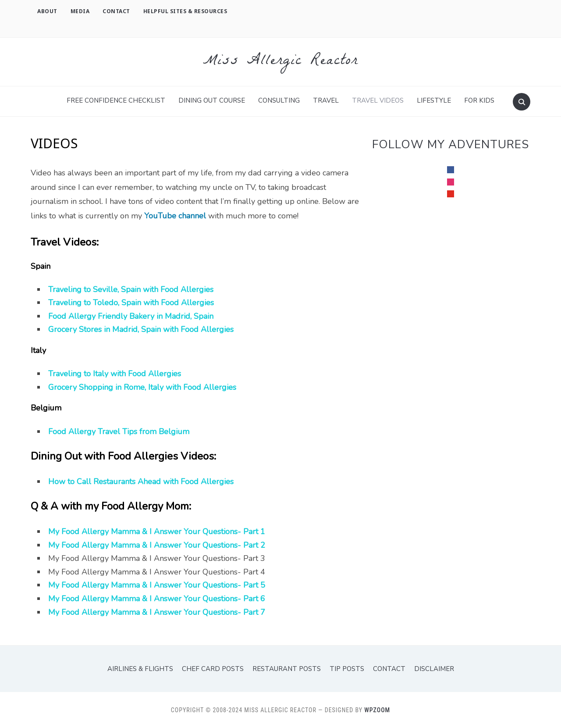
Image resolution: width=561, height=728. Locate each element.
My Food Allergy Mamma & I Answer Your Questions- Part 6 (157, 599)
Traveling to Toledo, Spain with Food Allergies (131, 303)
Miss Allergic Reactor (280, 62)
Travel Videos (378, 100)
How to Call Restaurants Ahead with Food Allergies (141, 482)
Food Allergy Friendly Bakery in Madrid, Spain (131, 316)
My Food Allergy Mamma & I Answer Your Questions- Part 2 (157, 545)
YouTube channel (175, 216)
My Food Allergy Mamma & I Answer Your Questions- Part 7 (157, 612)
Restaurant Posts (287, 669)
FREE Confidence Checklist (116, 100)
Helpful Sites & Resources (185, 11)
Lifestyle (434, 100)
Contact (116, 11)
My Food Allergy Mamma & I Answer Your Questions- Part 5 (157, 585)
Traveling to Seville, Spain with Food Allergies (131, 289)
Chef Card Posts (213, 669)
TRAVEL (326, 100)
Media (80, 11)
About (47, 11)
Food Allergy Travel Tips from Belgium (119, 432)
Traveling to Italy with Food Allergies (115, 374)
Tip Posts (347, 669)
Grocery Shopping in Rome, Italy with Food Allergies (142, 387)
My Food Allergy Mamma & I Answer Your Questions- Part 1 (157, 532)
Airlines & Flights (140, 669)
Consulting (279, 100)
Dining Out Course (212, 100)
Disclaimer (434, 669)
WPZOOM (377, 710)
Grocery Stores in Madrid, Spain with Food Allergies (141, 329)
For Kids (479, 100)
